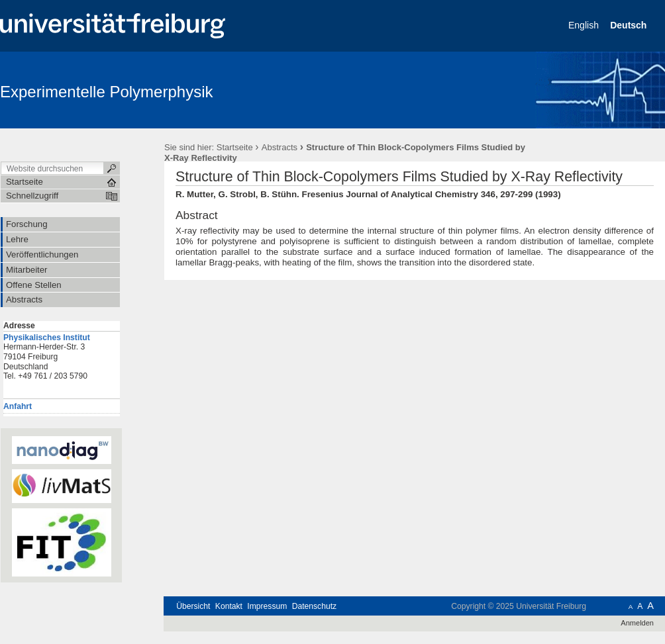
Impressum (267, 606)
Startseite (235, 147)
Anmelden (637, 623)
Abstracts (280, 147)
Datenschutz (314, 606)
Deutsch (630, 25)
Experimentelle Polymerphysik (106, 92)
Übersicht (193, 606)
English (585, 25)
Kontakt (229, 606)
